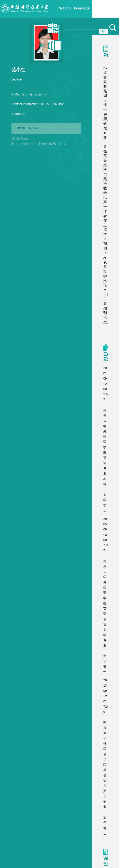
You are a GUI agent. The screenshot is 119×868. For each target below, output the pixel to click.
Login (32, 45)
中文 (42, 45)
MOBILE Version (27, 128)
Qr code (41, 28)
